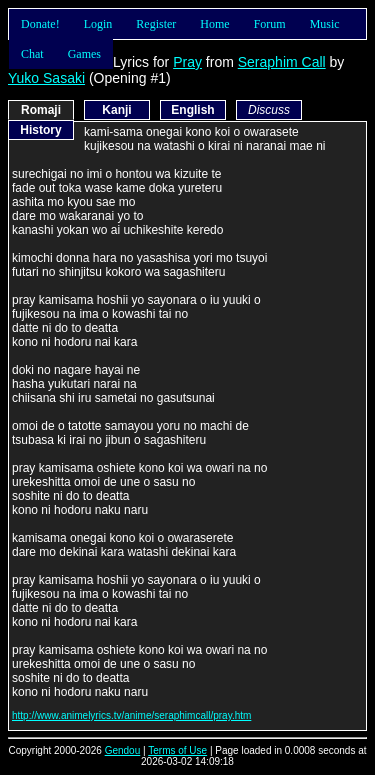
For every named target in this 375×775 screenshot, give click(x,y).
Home (214, 24)
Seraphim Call (282, 62)
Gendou (123, 750)
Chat (32, 54)
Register (156, 24)
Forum (270, 24)
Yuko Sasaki (46, 78)
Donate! (40, 24)
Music (325, 24)
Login (98, 24)
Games (84, 54)
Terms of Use (177, 750)
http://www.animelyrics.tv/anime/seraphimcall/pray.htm (131, 715)
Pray (187, 62)
